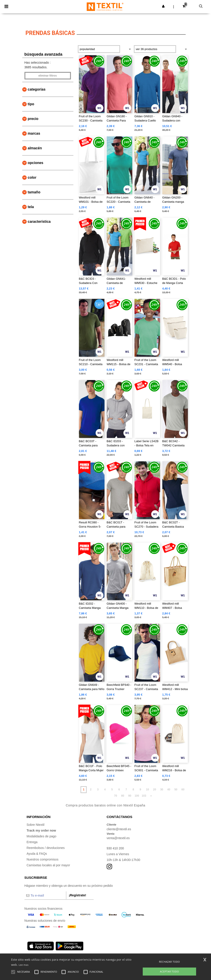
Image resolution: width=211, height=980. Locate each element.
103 (144, 796)
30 (162, 790)
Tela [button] (31, 207)
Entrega (32, 842)
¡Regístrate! (78, 895)
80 (123, 796)
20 (154, 790)
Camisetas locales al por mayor (48, 865)
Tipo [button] (31, 104)
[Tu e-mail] (45, 895)
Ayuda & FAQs (37, 854)
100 (137, 796)
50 (176, 790)
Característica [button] (39, 222)
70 (116, 796)
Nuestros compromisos (43, 859)
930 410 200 (115, 848)
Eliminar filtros (48, 76)
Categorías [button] (37, 89)
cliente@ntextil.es (119, 829)
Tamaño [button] (34, 192)
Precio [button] (33, 119)
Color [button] (32, 177)
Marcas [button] (34, 133)
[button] (163, 6)
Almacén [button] (35, 148)
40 (169, 790)
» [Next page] (151, 796)
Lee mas (24, 965)
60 (183, 790)
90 (130, 796)
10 (148, 790)
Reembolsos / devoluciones (46, 848)
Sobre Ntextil (36, 825)
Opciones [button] (36, 163)
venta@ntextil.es (118, 838)
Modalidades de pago (42, 836)
